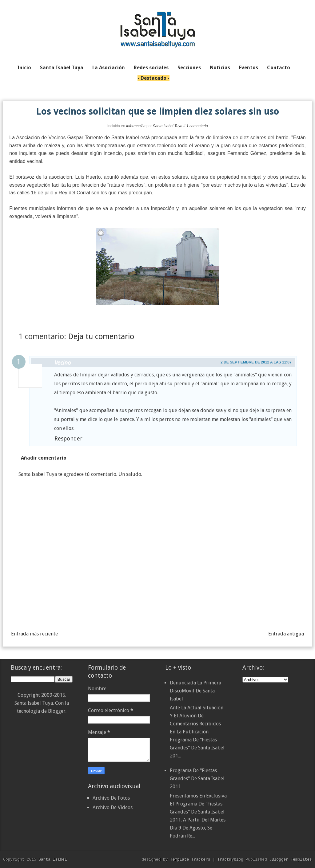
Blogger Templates (292, 859)
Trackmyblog (230, 859)
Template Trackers (190, 859)
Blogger (57, 711)
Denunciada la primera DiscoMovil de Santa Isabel (195, 691)
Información (136, 126)
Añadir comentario (44, 458)
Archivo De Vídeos (113, 807)
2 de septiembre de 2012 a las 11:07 (256, 362)
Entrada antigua (286, 634)
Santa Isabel (53, 859)
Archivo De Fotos (111, 798)
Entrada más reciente (34, 634)
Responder (68, 438)
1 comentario (197, 126)
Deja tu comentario (101, 337)
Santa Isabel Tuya (168, 126)
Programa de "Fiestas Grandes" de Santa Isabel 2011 (197, 779)
